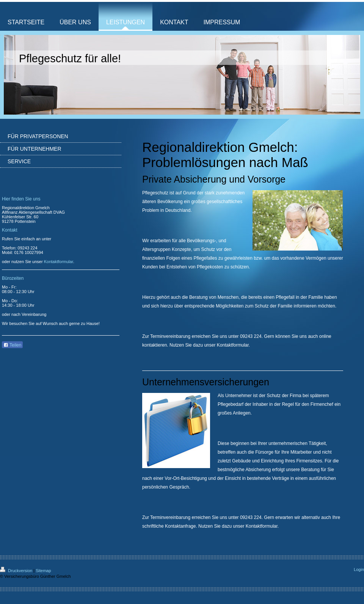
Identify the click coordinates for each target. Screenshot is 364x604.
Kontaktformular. (262, 526)
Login (359, 569)
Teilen (12, 345)
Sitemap (43, 571)
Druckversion (17, 571)
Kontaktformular (233, 345)
